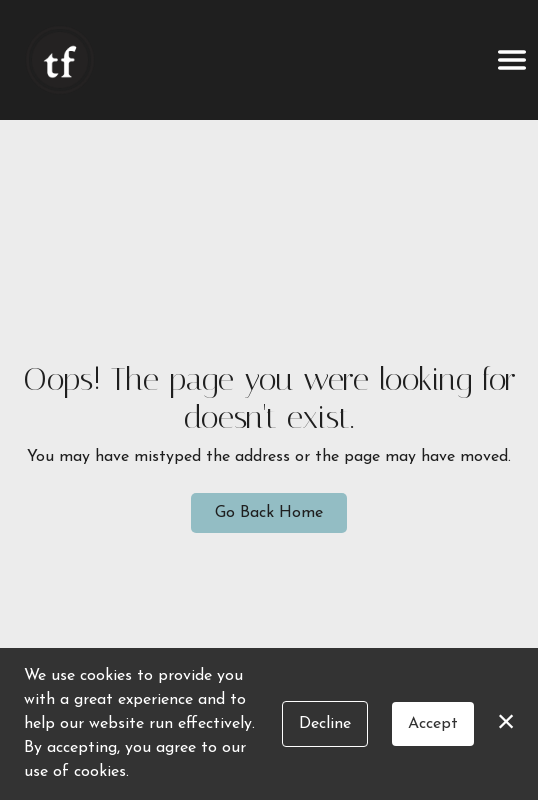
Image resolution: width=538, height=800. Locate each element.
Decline (325, 724)
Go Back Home (269, 513)
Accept (433, 724)
